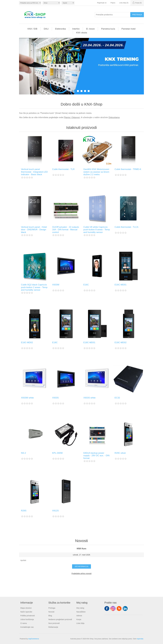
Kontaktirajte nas (27, 627)
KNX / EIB (32, 29)
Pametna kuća (108, 29)
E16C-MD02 (27, 342)
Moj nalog (80, 608)
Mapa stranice (26, 608)
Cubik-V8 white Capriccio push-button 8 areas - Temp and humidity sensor (97, 230)
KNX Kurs (82, 549)
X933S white (89, 398)
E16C (86, 285)
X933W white (27, 398)
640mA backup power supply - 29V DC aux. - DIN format (96, 456)
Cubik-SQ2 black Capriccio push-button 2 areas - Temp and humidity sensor (34, 287)
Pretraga (52, 608)
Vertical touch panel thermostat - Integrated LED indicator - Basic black (34, 172)
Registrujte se (102, 3)
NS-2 (23, 453)
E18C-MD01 (89, 342)
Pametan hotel (128, 29)
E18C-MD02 (121, 342)
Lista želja (80, 623)
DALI (46, 29)
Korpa (79, 619)
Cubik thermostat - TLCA (127, 227)
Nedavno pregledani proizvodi (60, 619)
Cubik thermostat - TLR (63, 169)
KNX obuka (82, 33)
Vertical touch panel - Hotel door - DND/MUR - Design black (34, 230)
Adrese (79, 616)
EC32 (117, 398)
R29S (24, 511)
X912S (55, 511)
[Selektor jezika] (68, 3)
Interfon (76, 29)
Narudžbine (81, 612)
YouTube (125, 608)
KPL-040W (57, 453)
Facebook (107, 608)
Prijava (113, 3)
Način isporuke (26, 612)
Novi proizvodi (54, 623)
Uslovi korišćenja (27, 619)
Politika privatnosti (28, 616)
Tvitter (113, 608)
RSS (119, 608)
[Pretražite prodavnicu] (113, 15)
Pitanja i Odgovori (72, 117)
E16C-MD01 (121, 285)
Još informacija (81, 566)
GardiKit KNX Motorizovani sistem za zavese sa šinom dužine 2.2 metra (96, 172)
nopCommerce (34, 639)
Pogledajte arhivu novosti (81, 573)
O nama (24, 623)
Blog (50, 616)
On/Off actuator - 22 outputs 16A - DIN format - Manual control (66, 230)
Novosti (51, 612)
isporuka (140, 639)
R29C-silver (120, 453)
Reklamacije (53, 627)
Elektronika (60, 29)
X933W (56, 285)
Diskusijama (114, 117)
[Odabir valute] (51, 3)
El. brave (90, 29)
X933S (55, 398)
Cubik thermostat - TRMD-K (128, 169)
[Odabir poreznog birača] (30, 3)
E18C (55, 342)
